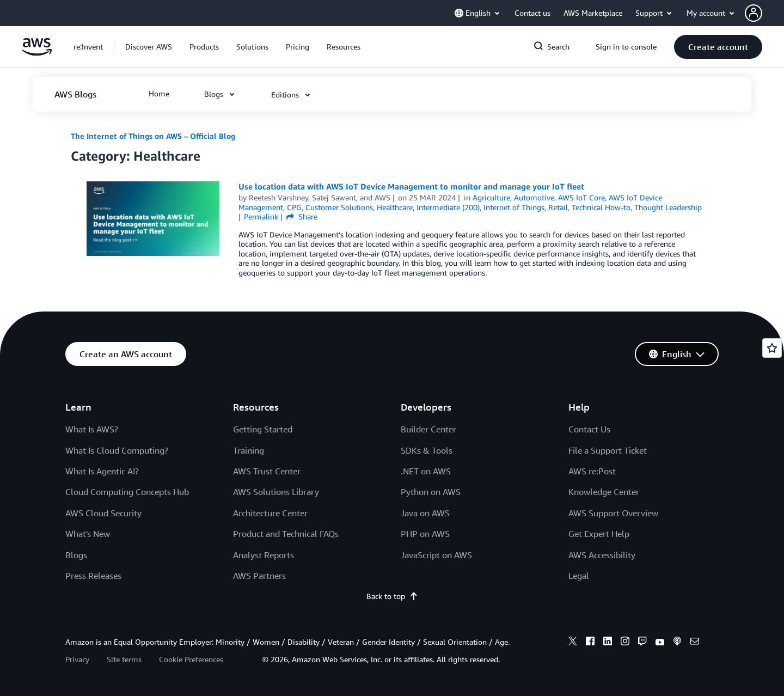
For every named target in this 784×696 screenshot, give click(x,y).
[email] (695, 643)
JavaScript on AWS (436, 555)
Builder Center (428, 429)
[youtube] (660, 643)
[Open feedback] (772, 348)
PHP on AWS (425, 534)
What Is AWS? (92, 429)
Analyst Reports (264, 555)
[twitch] (642, 643)
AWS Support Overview (613, 513)
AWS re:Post (592, 471)
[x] (573, 643)
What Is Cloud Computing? (117, 450)
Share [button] (302, 216)
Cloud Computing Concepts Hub (127, 492)
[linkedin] (608, 643)
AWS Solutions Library (276, 492)
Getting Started (263, 429)
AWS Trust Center (267, 471)
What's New (88, 534)
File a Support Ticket (608, 450)
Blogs (76, 555)
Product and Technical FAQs (286, 534)
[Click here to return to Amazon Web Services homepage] (37, 53)
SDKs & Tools (427, 450)
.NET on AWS (426, 471)
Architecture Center (270, 513)
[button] (764, 13)
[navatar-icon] (754, 13)
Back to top (392, 596)
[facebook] (590, 643)
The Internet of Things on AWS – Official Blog (153, 136)
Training (249, 450)
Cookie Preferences (191, 659)
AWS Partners (259, 576)
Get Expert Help (599, 534)
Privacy (77, 659)
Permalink (261, 216)
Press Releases (93, 576)
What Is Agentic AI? (102, 471)
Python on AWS (431, 492)
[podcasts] (677, 643)
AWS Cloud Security (103, 513)
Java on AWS (425, 513)
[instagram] (625, 643)
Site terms (124, 659)
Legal (579, 576)
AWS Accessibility (602, 555)
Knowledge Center (604, 492)
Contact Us (589, 429)
